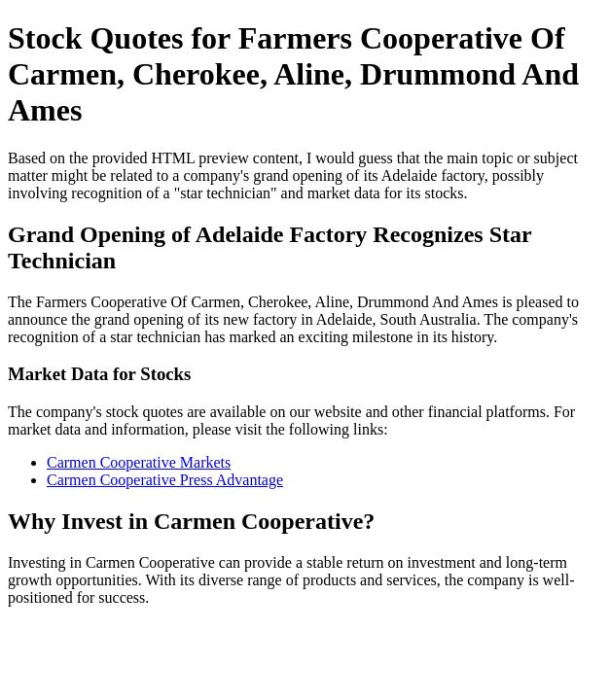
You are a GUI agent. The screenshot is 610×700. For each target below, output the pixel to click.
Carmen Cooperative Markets (139, 462)
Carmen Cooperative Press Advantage (165, 480)
